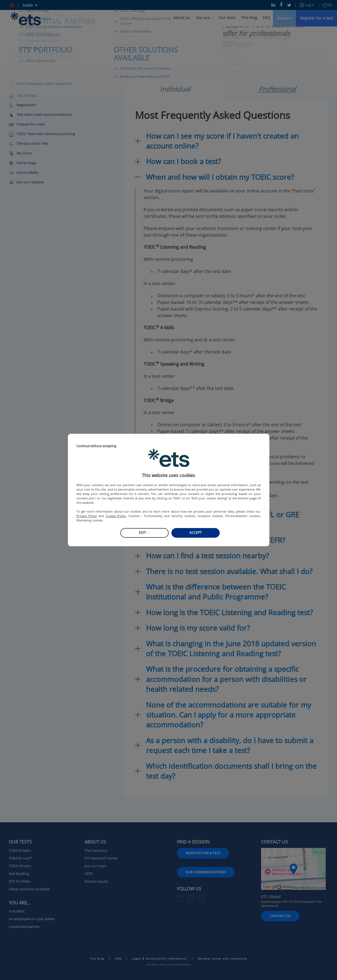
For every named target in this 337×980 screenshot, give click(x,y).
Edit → (144, 533)
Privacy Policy (87, 516)
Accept (196, 533)
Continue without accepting (96, 446)
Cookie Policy (116, 516)
